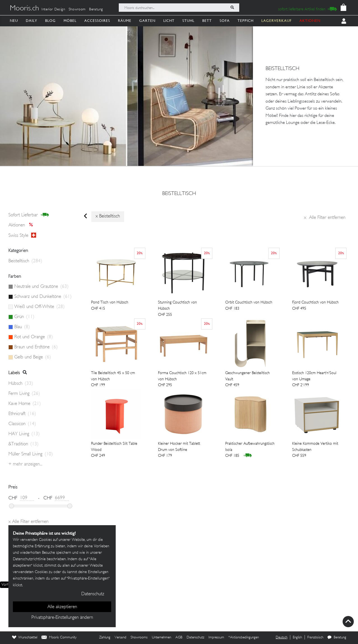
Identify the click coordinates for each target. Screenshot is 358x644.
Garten (147, 21)
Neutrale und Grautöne (41, 287)
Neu (14, 21)
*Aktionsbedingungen (244, 638)
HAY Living (24, 434)
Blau (22, 327)
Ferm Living (24, 394)
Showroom (77, 10)
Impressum (216, 638)
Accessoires (97, 21)
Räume (125, 21)
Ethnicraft (22, 414)
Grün (24, 317)
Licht (169, 21)
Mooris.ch (24, 9)
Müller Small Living (31, 454)
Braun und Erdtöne (36, 347)
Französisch (315, 638)
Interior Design (53, 10)
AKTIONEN (310, 21)
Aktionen (22, 225)
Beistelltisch (179, 194)
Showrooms (139, 638)
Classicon (22, 424)
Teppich (246, 21)
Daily (32, 21)
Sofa (225, 21)
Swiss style (22, 235)
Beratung (96, 10)
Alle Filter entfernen (325, 218)
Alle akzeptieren (62, 607)
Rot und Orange (34, 337)
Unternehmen (161, 638)
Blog (50, 21)
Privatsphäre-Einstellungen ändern (62, 618)
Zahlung (105, 638)
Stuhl (188, 21)
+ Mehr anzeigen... (25, 464)
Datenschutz (195, 638)
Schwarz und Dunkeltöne (43, 297)
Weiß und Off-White (39, 307)
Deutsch (282, 638)
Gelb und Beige (33, 357)
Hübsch (21, 384)
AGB (179, 638)
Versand (120, 638)
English (297, 638)
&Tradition (24, 444)
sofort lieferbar (29, 215)
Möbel (70, 21)
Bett (207, 21)
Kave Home (25, 404)
